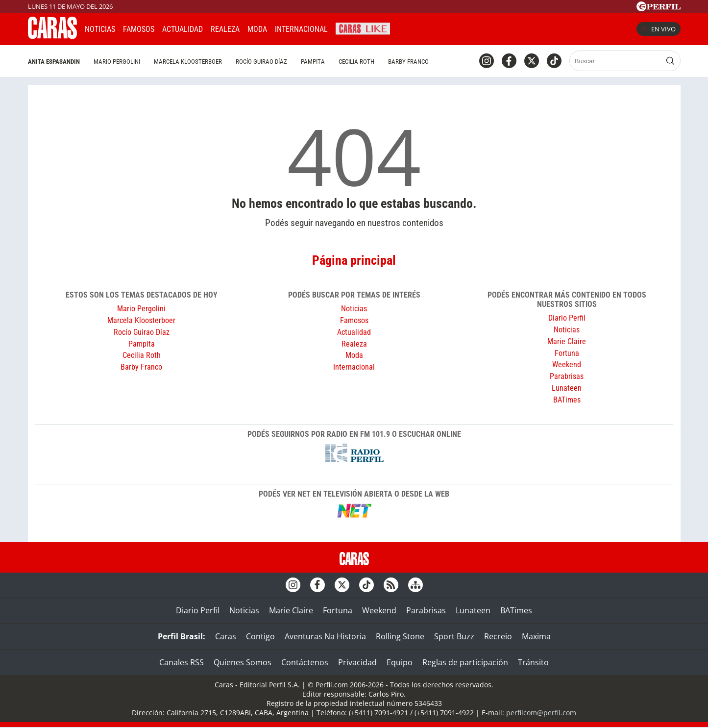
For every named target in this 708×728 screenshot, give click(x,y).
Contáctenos (305, 662)
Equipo (400, 662)
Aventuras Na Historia (325, 636)
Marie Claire (567, 341)
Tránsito (533, 662)
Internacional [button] (301, 29)
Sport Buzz (454, 636)
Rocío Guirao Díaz (261, 62)
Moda (257, 29)
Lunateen (567, 388)
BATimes (567, 400)
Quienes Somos (243, 662)
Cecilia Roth (356, 62)
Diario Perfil (567, 318)
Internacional (354, 367)
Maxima (536, 636)
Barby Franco (408, 62)
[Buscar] (616, 61)
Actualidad (183, 29)
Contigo (260, 636)
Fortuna (567, 353)
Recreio (498, 636)
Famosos (139, 29)
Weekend (567, 364)
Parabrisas (567, 376)
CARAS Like (363, 28)
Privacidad (357, 662)
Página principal (354, 260)
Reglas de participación (465, 662)
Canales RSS (182, 662)
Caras (226, 636)
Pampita (313, 62)
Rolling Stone (400, 636)
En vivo (659, 29)
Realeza (225, 29)
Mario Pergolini (117, 62)
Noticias (100, 29)
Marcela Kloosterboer (188, 62)
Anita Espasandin (54, 62)
